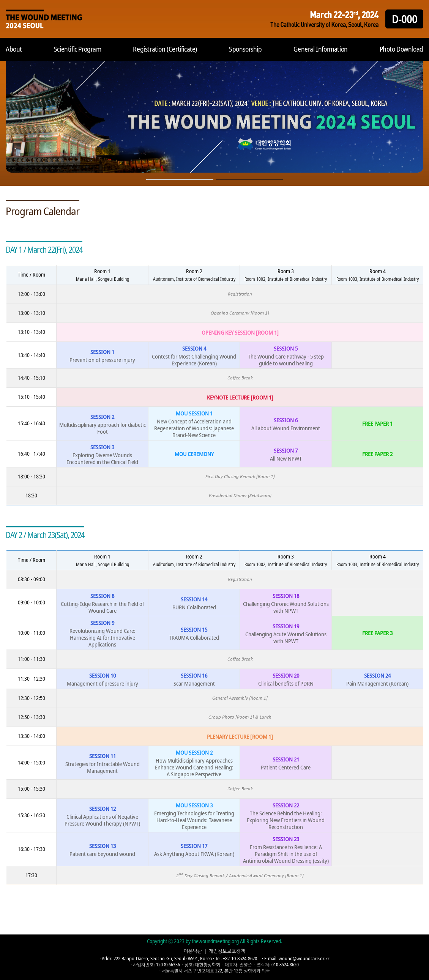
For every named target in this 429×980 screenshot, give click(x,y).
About (14, 49)
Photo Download (401, 49)
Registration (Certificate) (165, 49)
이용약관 (193, 951)
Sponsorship (245, 49)
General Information (320, 49)
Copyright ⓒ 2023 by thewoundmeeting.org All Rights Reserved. (214, 941)
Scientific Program (78, 49)
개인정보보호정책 (227, 951)
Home (44, 19)
